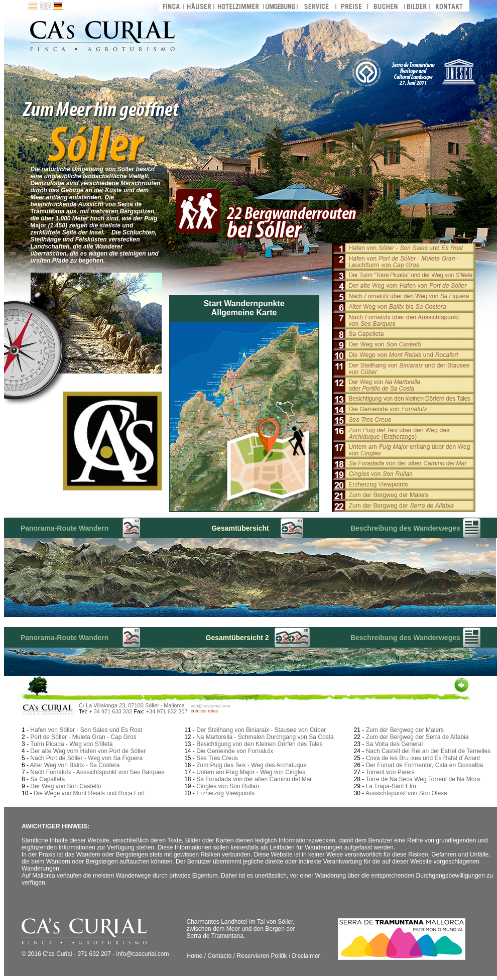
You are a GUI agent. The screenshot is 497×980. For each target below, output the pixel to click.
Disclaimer (306, 956)
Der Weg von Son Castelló (66, 786)
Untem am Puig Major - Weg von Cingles (251, 772)
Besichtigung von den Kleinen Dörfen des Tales (259, 744)
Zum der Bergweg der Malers (405, 730)
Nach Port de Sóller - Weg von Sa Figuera (86, 758)
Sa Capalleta (47, 779)
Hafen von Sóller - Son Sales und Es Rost (86, 730)
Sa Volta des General (394, 744)
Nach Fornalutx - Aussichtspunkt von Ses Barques (97, 772)
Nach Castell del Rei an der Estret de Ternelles (428, 751)
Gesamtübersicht (240, 528)
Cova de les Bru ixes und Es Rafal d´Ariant (423, 758)
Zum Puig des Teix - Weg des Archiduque (252, 765)
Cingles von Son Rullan (228, 786)
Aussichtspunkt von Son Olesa (406, 793)
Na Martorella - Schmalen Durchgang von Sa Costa (265, 737)
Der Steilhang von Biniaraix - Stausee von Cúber (261, 730)
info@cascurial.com (211, 706)
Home (194, 956)
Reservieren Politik (262, 956)
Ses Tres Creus (217, 758)
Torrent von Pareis (390, 772)
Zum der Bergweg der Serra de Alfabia (417, 737)
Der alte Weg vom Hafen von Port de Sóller (88, 751)
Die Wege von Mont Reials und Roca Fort (89, 793)
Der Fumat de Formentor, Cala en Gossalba (424, 765)
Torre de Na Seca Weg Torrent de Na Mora (423, 779)
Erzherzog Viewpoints (225, 793)
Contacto (220, 956)
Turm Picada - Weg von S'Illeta (71, 744)
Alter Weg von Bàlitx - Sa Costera (75, 765)
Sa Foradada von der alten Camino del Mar (254, 779)
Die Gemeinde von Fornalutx (235, 751)
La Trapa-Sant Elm (391, 786)
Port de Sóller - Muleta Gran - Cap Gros (83, 737)
